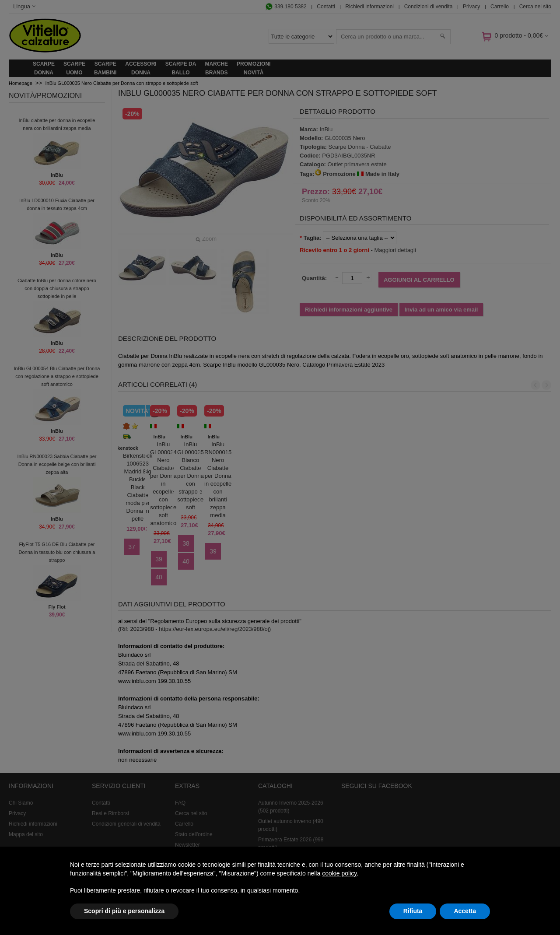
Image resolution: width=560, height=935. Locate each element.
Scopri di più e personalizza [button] (124, 911)
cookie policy (339, 873)
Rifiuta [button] (413, 911)
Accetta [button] (465, 911)
